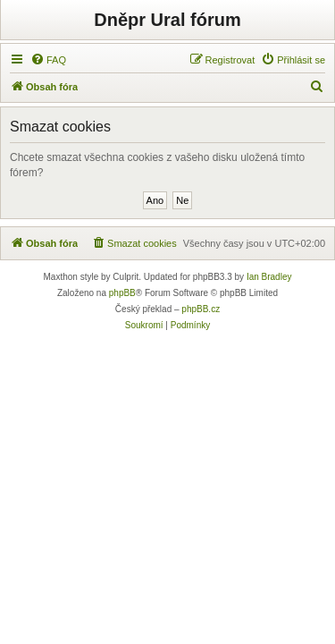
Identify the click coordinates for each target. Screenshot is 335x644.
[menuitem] (48, 60)
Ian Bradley (269, 277)
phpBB (122, 293)
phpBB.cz (201, 309)
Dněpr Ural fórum (167, 20)
